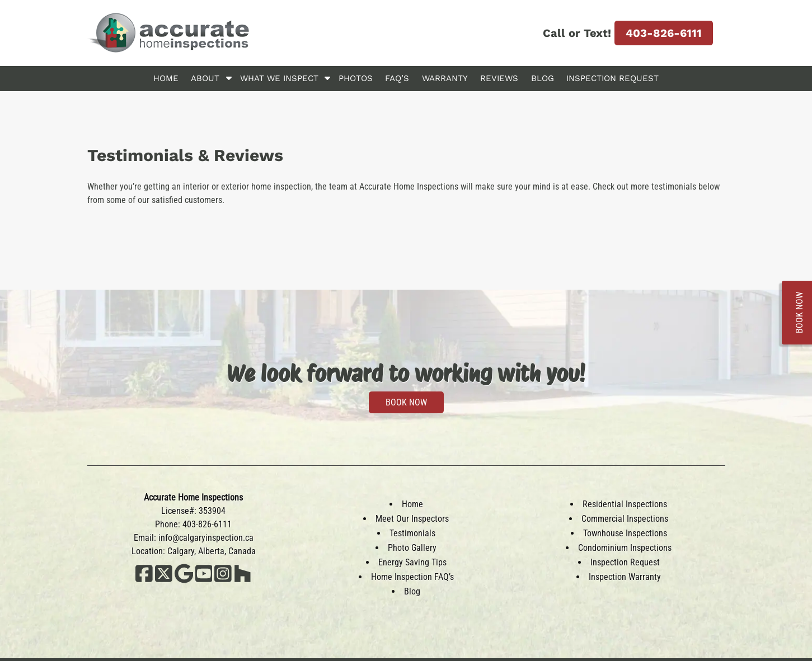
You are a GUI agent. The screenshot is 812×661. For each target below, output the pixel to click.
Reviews (499, 78)
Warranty (445, 78)
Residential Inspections (625, 504)
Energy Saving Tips (412, 562)
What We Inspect (279, 78)
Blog (543, 78)
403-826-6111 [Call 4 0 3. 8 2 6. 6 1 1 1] (664, 33)
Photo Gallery (412, 548)
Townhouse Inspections (625, 533)
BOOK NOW (406, 402)
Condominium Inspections (625, 548)
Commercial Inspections (625, 519)
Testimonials (412, 533)
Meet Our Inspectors (412, 519)
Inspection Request (612, 78)
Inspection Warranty (625, 577)
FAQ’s (397, 78)
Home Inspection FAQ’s (412, 577)
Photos (356, 78)
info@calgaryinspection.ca (206, 538)
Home (166, 78)
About (205, 78)
